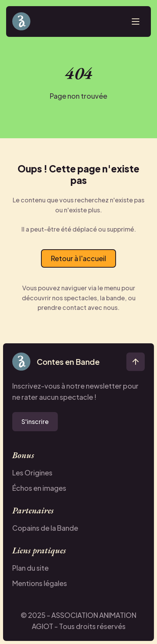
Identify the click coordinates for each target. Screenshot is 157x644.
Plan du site (30, 568)
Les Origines (32, 473)
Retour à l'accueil (78, 258)
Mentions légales (40, 583)
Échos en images (39, 488)
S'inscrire (35, 421)
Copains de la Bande (45, 528)
